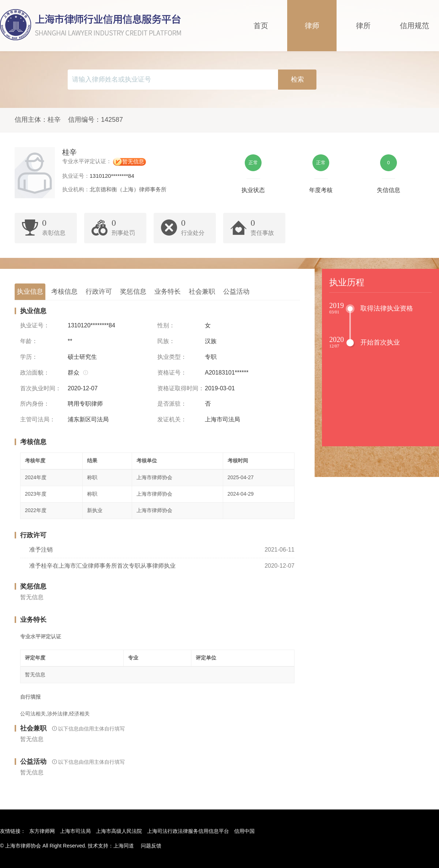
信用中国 (244, 831)
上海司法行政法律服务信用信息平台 (188, 831)
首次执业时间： (41, 388)
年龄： (29, 341)
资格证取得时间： (181, 388)
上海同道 (124, 846)
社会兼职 (202, 292)
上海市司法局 (75, 831)
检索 (297, 79)
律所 (363, 26)
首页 (261, 26)
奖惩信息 (133, 292)
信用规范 (414, 26)
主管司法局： (38, 419)
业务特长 (168, 292)
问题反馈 (151, 846)
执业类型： (172, 357)
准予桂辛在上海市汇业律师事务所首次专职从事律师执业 (102, 566)
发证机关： (172, 419)
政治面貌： (35, 373)
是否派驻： (172, 404)
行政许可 (99, 292)
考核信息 (64, 292)
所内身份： (35, 404)
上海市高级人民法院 (119, 831)
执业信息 (30, 292)
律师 (312, 26)
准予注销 (41, 550)
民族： (166, 341)
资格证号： (172, 373)
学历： (29, 357)
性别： (166, 325)
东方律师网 (42, 831)
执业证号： (35, 325)
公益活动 (236, 292)
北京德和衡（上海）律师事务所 (128, 189)
